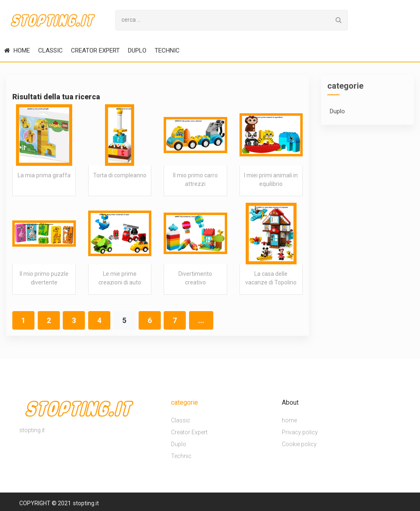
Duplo (137, 50)
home (17, 50)
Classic (50, 50)
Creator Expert (95, 50)
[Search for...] (223, 20)
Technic (167, 50)
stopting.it (86, 503)
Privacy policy (300, 432)
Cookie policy (299, 444)
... (201, 320)
